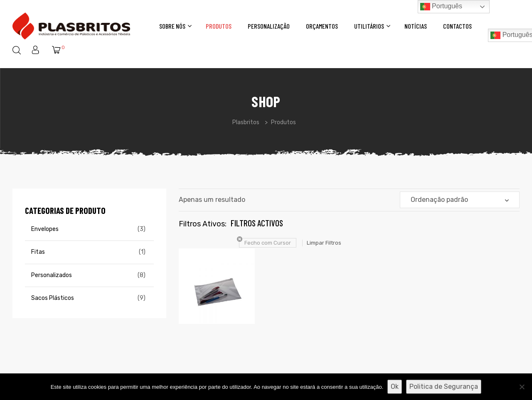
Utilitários (371, 26)
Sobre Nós (174, 26)
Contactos (457, 26)
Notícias (416, 26)
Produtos (219, 26)
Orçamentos (322, 26)
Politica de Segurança (444, 387)
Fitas (38, 252)
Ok (395, 387)
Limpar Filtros (324, 243)
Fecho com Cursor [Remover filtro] (268, 243)
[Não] (522, 387)
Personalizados (52, 275)
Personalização (269, 26)
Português (441, 7)
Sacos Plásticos (53, 298)
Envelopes (45, 229)
